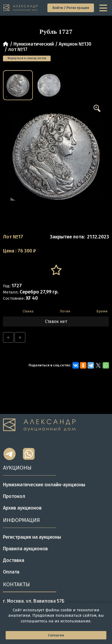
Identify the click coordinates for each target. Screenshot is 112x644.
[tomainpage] (21, 8)
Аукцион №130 (75, 44)
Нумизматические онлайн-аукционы (44, 485)
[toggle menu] (104, 8)
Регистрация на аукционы (32, 537)
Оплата (11, 572)
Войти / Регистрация (71, 8)
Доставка (14, 560)
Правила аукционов (25, 549)
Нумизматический (34, 44)
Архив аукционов (22, 508)
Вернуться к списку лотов (27, 58)
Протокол (14, 496)
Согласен (56, 635)
